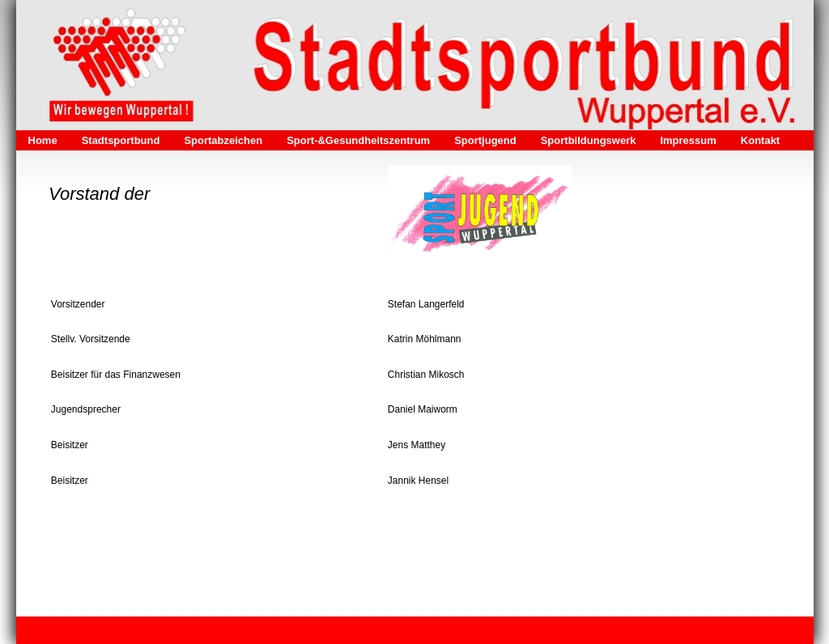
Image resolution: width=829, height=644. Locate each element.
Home (43, 140)
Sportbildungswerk (589, 140)
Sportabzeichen (223, 140)
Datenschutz (236, 630)
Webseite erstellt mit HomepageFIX (593, 630)
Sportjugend (485, 140)
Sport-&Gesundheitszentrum (358, 140)
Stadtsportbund (121, 140)
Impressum (688, 140)
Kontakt (760, 140)
